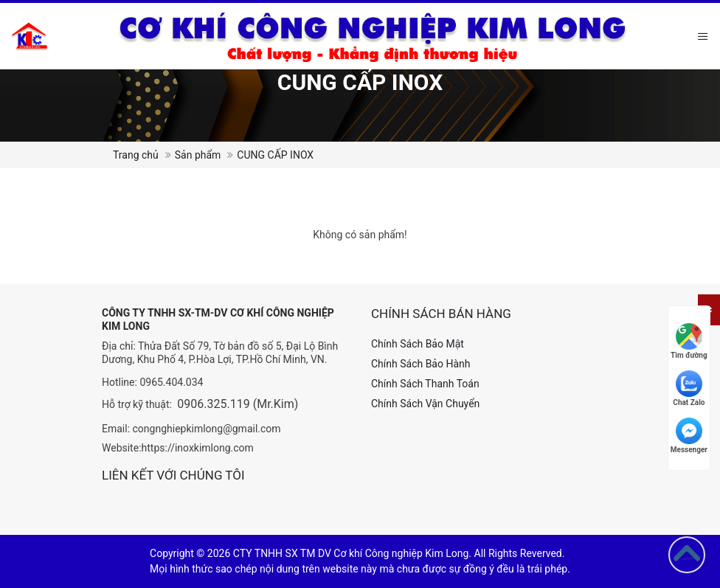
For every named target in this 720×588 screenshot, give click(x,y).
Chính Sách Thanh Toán (425, 384)
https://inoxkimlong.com (198, 448)
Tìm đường (689, 341)
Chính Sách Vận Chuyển (425, 404)
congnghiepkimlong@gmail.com (207, 429)
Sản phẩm (198, 155)
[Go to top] (687, 555)
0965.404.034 (171, 382)
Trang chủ (136, 155)
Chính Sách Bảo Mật (418, 344)
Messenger (689, 436)
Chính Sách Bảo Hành (420, 364)
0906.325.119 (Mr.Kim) (238, 404)
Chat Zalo (689, 388)
